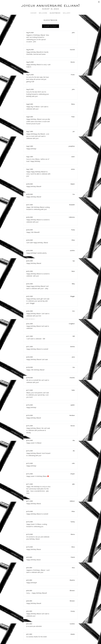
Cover (34, 13)
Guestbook (55, 13)
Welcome (43, 13)
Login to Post (50, 26)
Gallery (67, 13)
